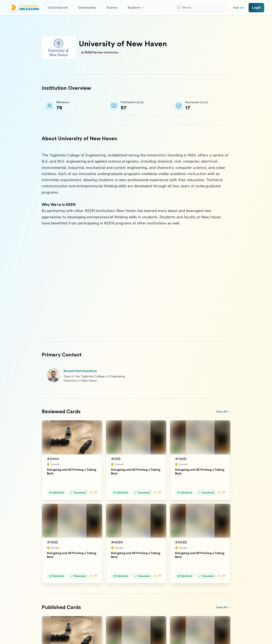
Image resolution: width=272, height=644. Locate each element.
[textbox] (136, 242)
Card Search (58, 8)
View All (223, 412)
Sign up (238, 8)
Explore (136, 8)
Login (256, 8)
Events (112, 8)
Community (87, 8)
